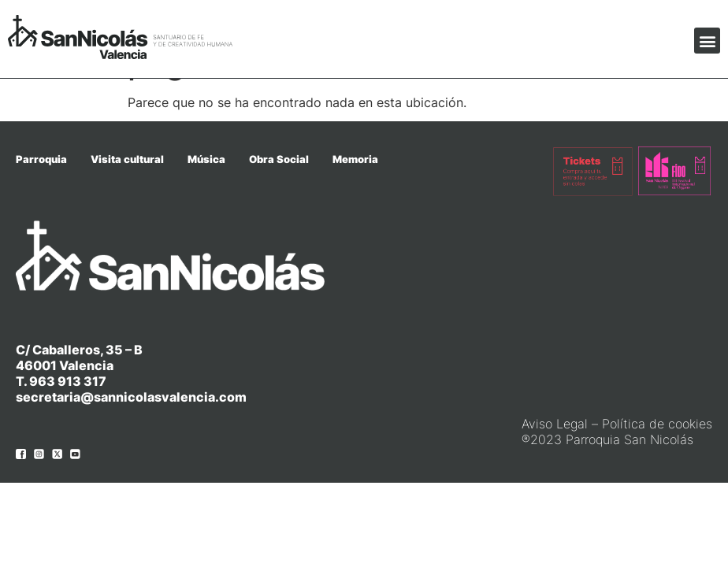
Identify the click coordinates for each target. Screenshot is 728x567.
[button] (707, 41)
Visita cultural (127, 159)
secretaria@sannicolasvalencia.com (131, 397)
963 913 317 (68, 381)
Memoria (355, 159)
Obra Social (279, 159)
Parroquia (41, 159)
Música (206, 159)
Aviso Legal (555, 424)
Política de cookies (657, 424)
